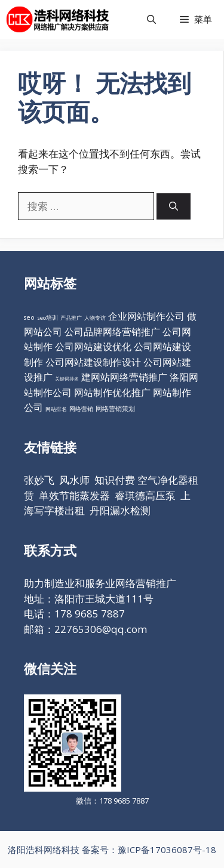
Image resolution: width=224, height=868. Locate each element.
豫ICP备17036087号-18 (167, 850)
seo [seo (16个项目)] (29, 317)
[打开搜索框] (151, 19)
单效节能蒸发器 (74, 495)
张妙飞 (39, 480)
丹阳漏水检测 (120, 510)
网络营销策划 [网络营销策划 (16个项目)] (115, 409)
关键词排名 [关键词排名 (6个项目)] (67, 379)
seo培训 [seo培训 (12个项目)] (47, 318)
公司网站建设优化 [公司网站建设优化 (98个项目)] (93, 347)
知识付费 (115, 480)
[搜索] (174, 207)
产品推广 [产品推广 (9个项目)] (71, 318)
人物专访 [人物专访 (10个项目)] (95, 318)
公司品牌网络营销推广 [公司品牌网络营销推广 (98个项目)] (112, 332)
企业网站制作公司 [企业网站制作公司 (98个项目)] (146, 316)
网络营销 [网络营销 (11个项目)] (81, 409)
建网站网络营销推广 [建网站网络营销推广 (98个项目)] (124, 377)
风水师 (74, 480)
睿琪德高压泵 (145, 495)
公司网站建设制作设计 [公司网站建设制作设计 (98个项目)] (93, 362)
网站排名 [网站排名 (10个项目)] (56, 409)
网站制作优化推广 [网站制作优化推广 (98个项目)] (112, 393)
